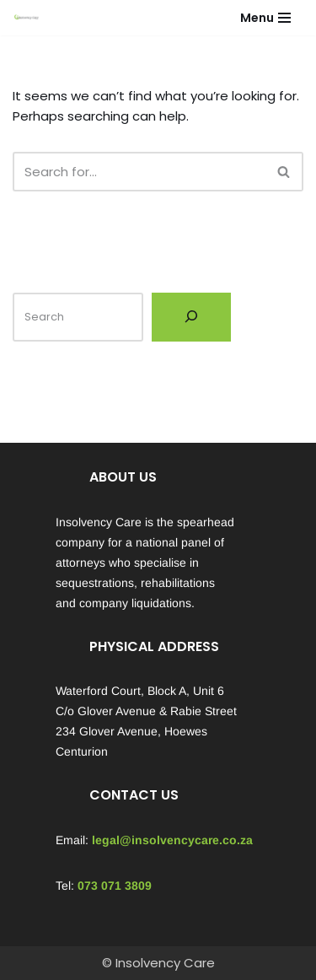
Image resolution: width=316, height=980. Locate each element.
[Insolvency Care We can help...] (26, 18)
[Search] (139, 172)
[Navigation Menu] (265, 18)
